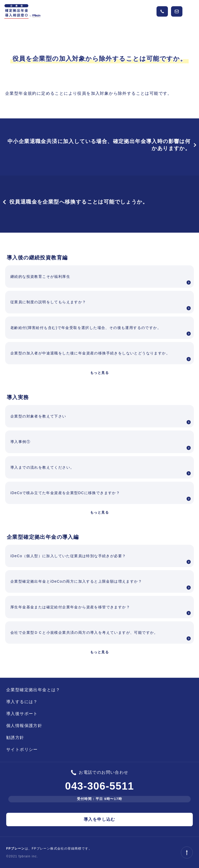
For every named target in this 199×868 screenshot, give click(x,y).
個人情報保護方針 (24, 726)
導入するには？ (22, 702)
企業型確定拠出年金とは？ (33, 690)
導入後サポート (22, 714)
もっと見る (99, 373)
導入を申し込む (99, 819)
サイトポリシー (22, 749)
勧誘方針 (15, 738)
